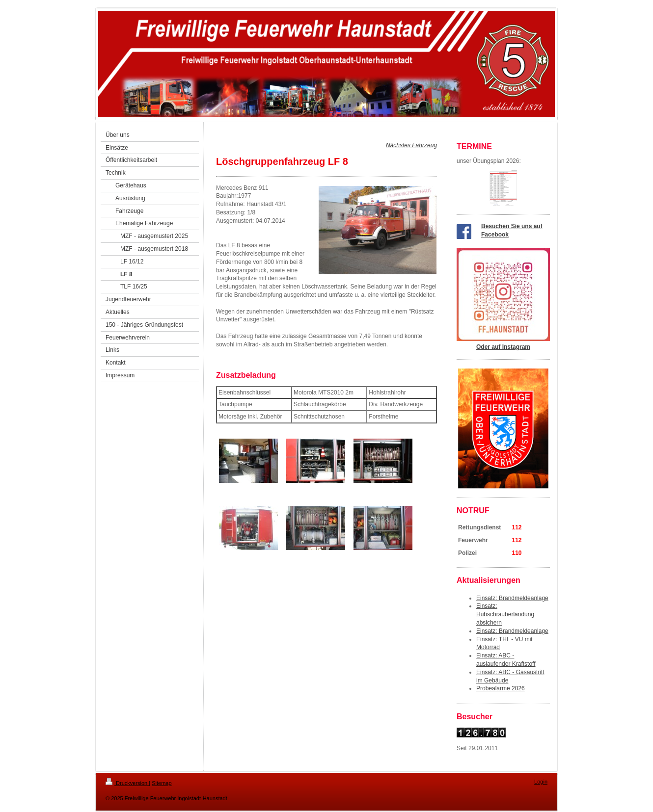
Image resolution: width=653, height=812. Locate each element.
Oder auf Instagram (503, 347)
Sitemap (162, 783)
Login (541, 782)
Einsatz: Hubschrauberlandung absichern (505, 614)
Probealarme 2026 (501, 688)
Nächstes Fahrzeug (411, 145)
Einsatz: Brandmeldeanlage (512, 598)
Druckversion (127, 783)
